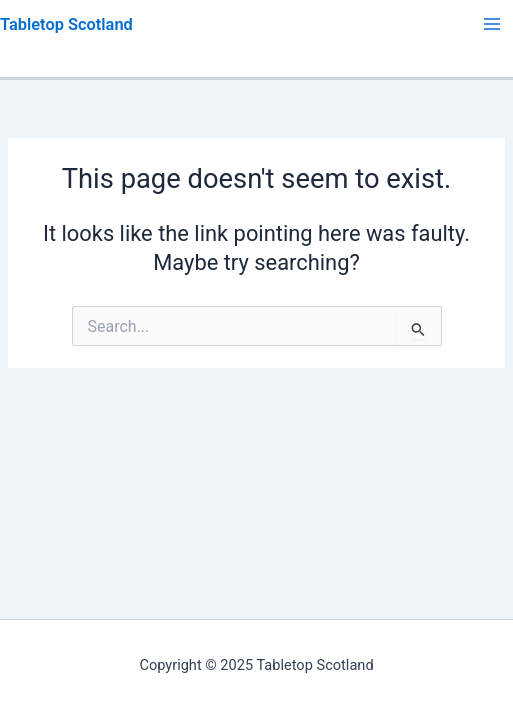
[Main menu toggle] (492, 24)
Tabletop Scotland (66, 24)
